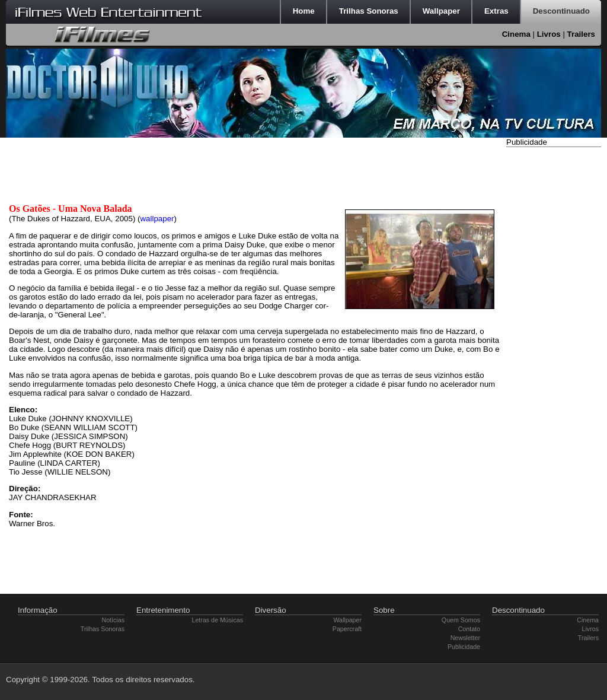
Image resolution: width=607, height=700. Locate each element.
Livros (549, 34)
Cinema (516, 34)
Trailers (581, 34)
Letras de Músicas (218, 620)
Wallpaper (347, 620)
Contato (469, 629)
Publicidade (464, 647)
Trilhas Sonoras (103, 629)
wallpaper (157, 219)
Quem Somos (461, 620)
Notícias (114, 620)
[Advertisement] (554, 328)
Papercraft (347, 629)
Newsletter (465, 638)
